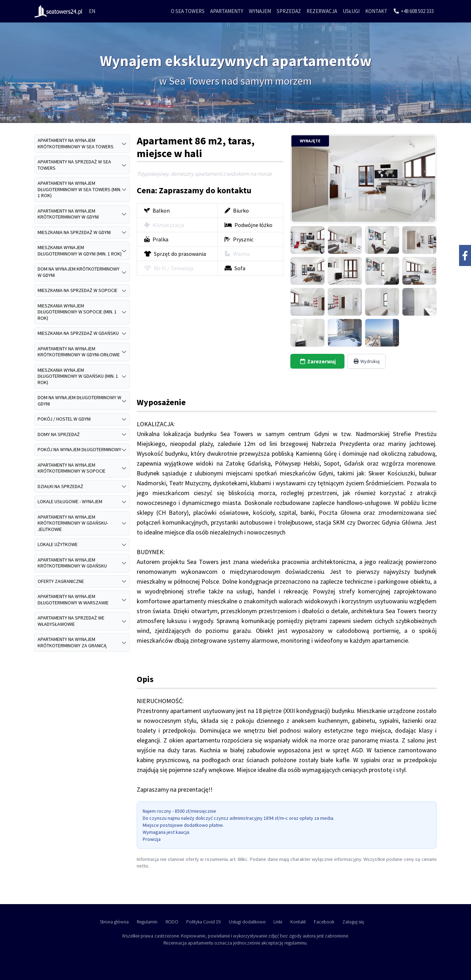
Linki (278, 922)
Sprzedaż (289, 11)
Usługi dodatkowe (247, 922)
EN (92, 11)
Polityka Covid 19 (204, 922)
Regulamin (147, 922)
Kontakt (376, 11)
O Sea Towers (188, 11)
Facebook (324, 922)
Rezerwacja (322, 11)
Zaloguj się (353, 922)
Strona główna (114, 922)
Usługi (351, 11)
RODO (172, 922)
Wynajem (260, 11)
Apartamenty (227, 11)
